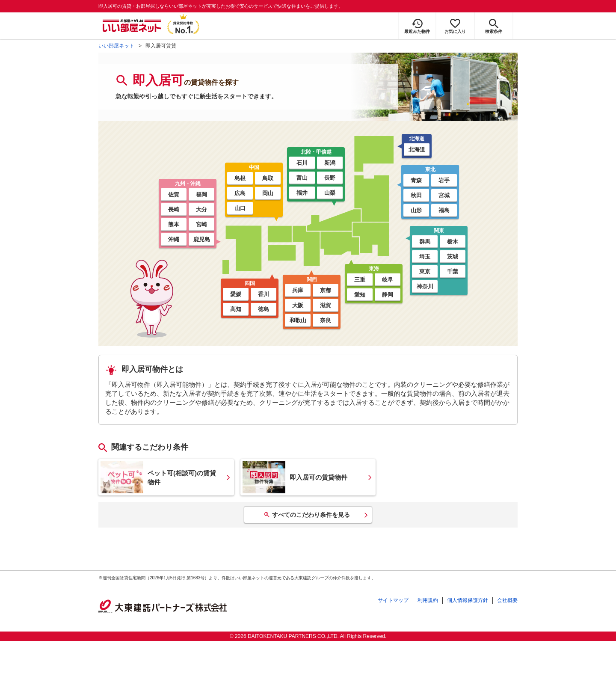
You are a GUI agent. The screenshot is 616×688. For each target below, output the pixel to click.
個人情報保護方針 (468, 600)
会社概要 (507, 600)
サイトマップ (393, 600)
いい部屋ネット (116, 46)
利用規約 (428, 600)
